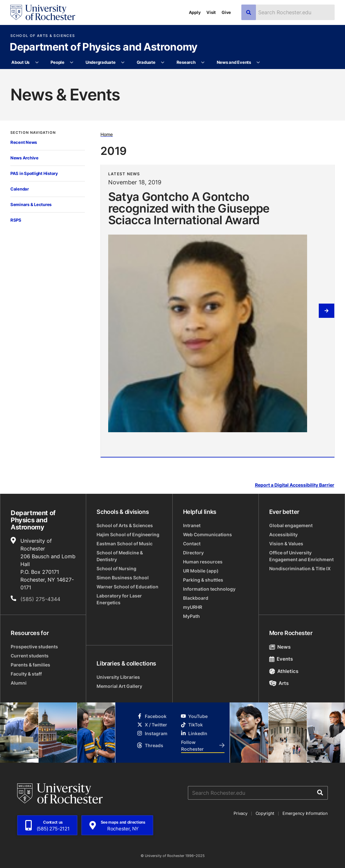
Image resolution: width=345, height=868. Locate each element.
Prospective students (34, 647)
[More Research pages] (203, 63)
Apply (195, 12)
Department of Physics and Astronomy (104, 47)
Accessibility (283, 534)
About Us (20, 62)
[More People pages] (72, 63)
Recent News (24, 142)
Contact (192, 544)
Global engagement (291, 525)
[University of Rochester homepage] (43, 12)
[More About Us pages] (37, 63)
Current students (30, 656)
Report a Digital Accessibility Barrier (295, 485)
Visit (211, 12)
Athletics (284, 671)
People (57, 62)
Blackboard (196, 598)
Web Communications (207, 534)
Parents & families (30, 665)
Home (107, 134)
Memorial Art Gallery (119, 686)
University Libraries (118, 677)
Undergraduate (101, 62)
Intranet (192, 525)
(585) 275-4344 (40, 599)
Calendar (20, 189)
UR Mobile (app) (201, 571)
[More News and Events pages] (258, 63)
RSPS (16, 220)
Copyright (265, 813)
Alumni (19, 683)
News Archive (24, 158)
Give (226, 12)
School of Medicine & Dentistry (120, 556)
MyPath (191, 616)
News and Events (234, 62)
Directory (193, 553)
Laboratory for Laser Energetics (119, 599)
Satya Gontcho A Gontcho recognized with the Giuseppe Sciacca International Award (189, 208)
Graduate (146, 62)
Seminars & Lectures (31, 204)
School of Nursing (116, 568)
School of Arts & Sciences (43, 36)
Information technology (209, 589)
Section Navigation (33, 133)
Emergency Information (305, 813)
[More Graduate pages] (163, 63)
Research (186, 62)
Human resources (203, 562)
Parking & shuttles (203, 580)
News (280, 647)
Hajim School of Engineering (128, 534)
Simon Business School (123, 578)
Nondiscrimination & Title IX (300, 568)
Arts (279, 683)
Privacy (240, 813)
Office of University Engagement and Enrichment (301, 556)
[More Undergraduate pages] (123, 63)
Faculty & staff (26, 674)
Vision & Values (286, 544)
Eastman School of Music (125, 544)
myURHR (193, 607)
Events (281, 659)
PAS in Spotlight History (34, 173)
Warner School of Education (127, 587)
